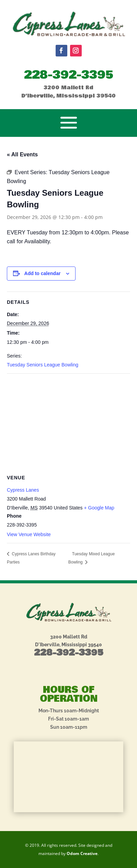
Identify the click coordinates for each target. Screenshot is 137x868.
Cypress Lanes (23, 490)
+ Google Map (99, 508)
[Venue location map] (68, 423)
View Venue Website (29, 534)
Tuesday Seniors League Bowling (43, 365)
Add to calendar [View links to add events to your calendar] (43, 273)
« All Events (22, 154)
